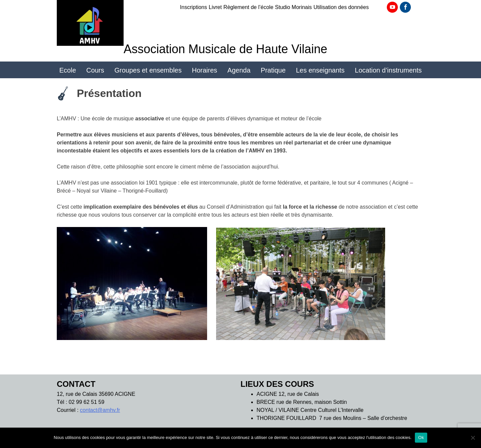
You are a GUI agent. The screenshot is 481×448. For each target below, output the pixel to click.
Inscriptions (194, 7)
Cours (95, 70)
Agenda (239, 70)
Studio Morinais (293, 7)
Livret (215, 7)
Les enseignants (320, 70)
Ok (421, 437)
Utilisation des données (341, 7)
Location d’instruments (388, 70)
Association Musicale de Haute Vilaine (225, 49)
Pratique (273, 70)
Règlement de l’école (248, 7)
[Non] (473, 438)
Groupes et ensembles (148, 70)
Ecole (68, 70)
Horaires (205, 70)
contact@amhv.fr (100, 410)
